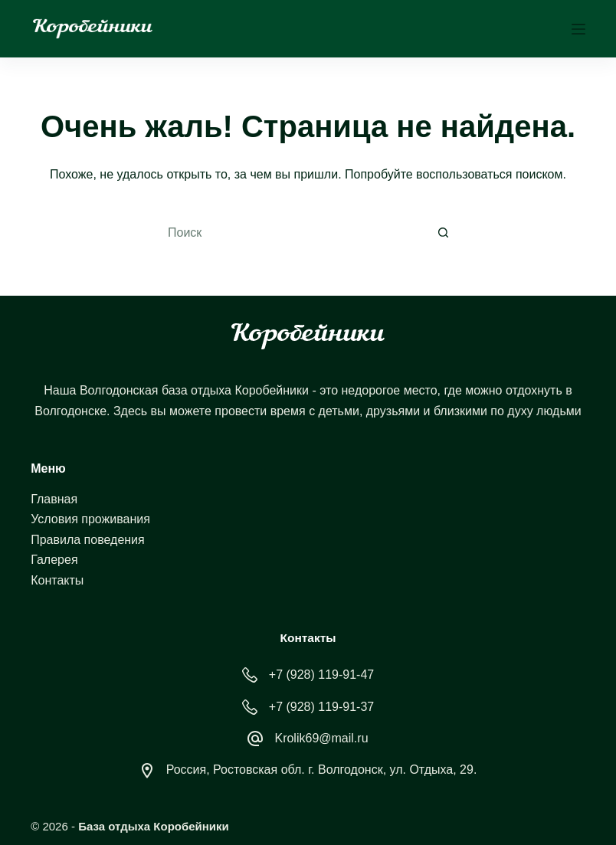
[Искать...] (291, 233)
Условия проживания (90, 519)
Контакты (57, 580)
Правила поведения (88, 540)
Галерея (54, 560)
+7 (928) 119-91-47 (321, 675)
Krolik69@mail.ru (321, 738)
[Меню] (578, 29)
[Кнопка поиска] (444, 233)
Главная (54, 499)
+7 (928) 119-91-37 (321, 707)
